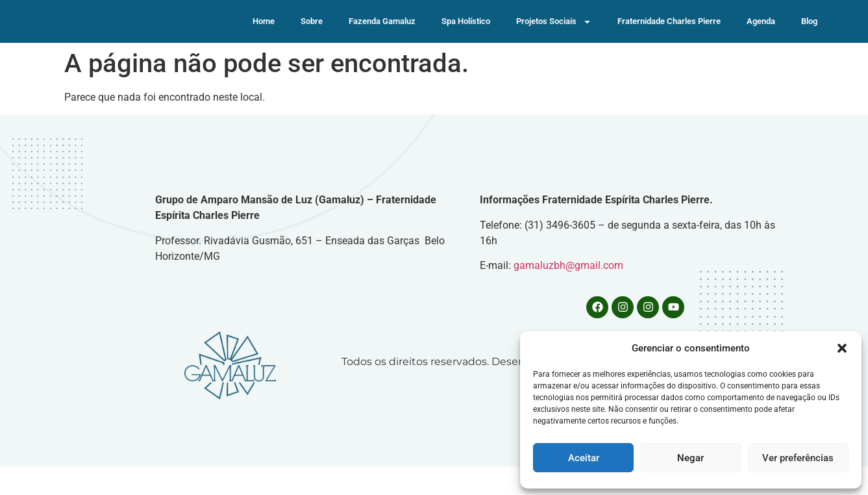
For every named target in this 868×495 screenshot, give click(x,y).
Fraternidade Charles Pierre (669, 35)
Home (264, 35)
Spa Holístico (466, 35)
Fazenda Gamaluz (382, 35)
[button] (842, 348)
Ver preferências (798, 458)
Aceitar (584, 458)
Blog (809, 35)
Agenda (761, 35)
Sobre (312, 35)
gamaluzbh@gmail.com (568, 294)
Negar (690, 458)
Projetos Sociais (554, 36)
